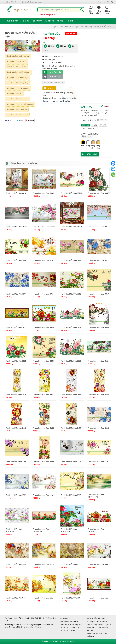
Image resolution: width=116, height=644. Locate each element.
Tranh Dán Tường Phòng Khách (18, 72)
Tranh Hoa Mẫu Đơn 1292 (16, 495)
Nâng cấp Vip (99, 10)
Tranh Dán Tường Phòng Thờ (17, 115)
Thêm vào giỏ (52, 76)
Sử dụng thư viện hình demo (97, 622)
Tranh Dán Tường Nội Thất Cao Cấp (20, 104)
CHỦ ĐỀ (27, 21)
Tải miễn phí (49, 21)
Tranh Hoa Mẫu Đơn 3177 (16, 294)
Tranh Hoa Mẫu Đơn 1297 (71, 495)
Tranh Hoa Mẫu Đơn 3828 (44, 327)
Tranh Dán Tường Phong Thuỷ (18, 99)
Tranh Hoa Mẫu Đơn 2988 (44, 462)
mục (107, 10)
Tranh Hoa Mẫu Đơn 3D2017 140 (69, 530)
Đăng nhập (101, 2)
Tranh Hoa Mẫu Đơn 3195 (71, 260)
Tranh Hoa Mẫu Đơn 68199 (44, 227)
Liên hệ (70, 21)
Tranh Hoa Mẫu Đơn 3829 (71, 327)
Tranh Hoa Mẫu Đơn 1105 (16, 564)
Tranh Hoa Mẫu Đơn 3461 (71, 394)
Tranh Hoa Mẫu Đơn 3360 (99, 428)
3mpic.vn (107, 106)
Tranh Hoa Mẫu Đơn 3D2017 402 (96, 496)
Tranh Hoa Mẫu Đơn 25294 (71, 227)
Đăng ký (110, 2)
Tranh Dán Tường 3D (14, 93)
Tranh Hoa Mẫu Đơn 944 (98, 564)
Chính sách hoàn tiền (67, 630)
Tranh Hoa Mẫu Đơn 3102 (43, 294)
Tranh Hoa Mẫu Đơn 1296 (43, 495)
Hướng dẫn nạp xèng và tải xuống (56, 101)
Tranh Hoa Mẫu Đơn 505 (98, 598)
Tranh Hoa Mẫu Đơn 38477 (99, 193)
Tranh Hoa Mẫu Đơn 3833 (43, 361)
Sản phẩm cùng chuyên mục (25, 164)
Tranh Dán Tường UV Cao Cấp (18, 88)
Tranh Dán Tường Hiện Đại (16, 67)
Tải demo (49, 88)
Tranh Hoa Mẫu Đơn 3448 (16, 428)
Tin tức (61, 21)
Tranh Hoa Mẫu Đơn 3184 (98, 227)
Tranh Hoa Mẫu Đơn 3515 (43, 394)
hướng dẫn (104, 120)
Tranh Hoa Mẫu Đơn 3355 (16, 462)
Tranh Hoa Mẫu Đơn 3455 (44, 428)
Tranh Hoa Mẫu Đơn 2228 (71, 462)
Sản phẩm (64, 27)
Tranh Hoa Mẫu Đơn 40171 (16, 227)
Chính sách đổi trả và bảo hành (71, 627)
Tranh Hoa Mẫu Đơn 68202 (17, 193)
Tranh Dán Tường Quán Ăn (17, 110)
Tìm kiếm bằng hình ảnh (47, 15)
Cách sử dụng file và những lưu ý (99, 624)
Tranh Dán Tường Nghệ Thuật (18, 83)
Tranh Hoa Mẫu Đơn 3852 (71, 294)
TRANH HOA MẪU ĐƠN (103, 27)
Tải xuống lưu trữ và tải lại (69, 622)
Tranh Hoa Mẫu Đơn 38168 (71, 193)
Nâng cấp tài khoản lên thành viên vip (98, 629)
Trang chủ (54, 27)
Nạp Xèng (91, 10)
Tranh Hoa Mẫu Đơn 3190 (43, 260)
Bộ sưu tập (37, 21)
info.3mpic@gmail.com (35, 2)
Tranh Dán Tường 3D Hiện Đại (18, 56)
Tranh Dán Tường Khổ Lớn (16, 61)
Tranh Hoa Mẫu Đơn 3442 (98, 394)
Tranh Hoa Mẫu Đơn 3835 (71, 361)
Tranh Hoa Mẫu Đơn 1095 (43, 564)
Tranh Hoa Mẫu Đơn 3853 (98, 294)
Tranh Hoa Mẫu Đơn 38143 (44, 193)
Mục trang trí (13, 21)
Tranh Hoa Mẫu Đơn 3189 (16, 260)
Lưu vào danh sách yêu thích (54, 82)
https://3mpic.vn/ (37, 627)
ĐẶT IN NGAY (89, 154)
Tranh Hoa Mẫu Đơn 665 (43, 598)
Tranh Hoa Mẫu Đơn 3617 (98, 361)
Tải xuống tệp (52, 72)
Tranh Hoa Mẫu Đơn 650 (71, 598)
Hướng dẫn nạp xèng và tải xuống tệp (97, 635)
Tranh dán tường (86, 27)
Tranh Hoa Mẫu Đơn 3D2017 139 (41, 530)
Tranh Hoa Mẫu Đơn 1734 (98, 462)
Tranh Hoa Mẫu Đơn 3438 (71, 428)
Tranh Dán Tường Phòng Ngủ (17, 77)
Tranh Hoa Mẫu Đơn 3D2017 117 (14, 530)
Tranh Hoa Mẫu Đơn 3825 (16, 327)
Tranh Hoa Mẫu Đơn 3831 (16, 361)
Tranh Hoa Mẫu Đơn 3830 (99, 327)
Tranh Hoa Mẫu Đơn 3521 (16, 394)
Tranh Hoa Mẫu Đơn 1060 (71, 564)
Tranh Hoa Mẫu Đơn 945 (16, 598)
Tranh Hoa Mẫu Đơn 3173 (98, 260)
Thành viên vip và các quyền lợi (71, 624)
